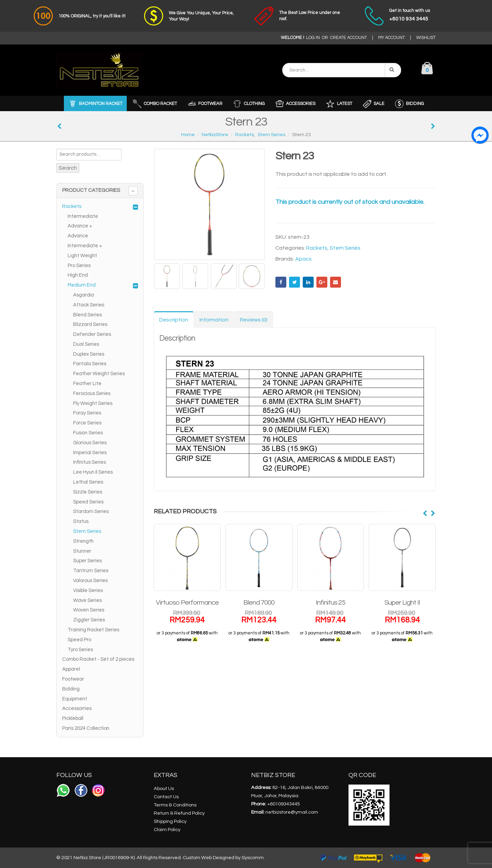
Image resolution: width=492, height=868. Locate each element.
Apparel (71, 669)
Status (81, 521)
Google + (322, 282)
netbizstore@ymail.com (292, 812)
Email (336, 282)
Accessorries (77, 708)
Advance (78, 236)
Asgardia (84, 295)
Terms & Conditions (175, 805)
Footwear (73, 679)
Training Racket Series (93, 630)
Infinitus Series (90, 462)
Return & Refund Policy (179, 813)
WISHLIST (426, 38)
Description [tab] (174, 320)
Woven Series (89, 610)
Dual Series (86, 344)
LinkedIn (308, 282)
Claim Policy (167, 830)
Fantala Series (90, 364)
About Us (164, 788)
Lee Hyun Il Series (93, 472)
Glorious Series (90, 443)
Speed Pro (79, 640)
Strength (83, 541)
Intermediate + (85, 246)
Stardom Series (91, 511)
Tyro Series (80, 650)
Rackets (317, 248)
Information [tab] (214, 320)
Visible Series (88, 590)
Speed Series (88, 502)
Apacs (303, 259)
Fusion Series (88, 433)
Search (68, 168)
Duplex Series (89, 354)
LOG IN (313, 38)
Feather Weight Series (99, 374)
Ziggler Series (89, 620)
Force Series (87, 423)
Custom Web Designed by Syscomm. (224, 858)
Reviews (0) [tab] (254, 320)
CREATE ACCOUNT (348, 38)
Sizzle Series (88, 492)
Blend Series (87, 315)
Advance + (80, 226)
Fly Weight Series (93, 403)
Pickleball (73, 718)
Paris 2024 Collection (86, 728)
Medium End (82, 285)
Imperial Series (90, 453)
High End (78, 275)
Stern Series (345, 248)
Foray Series (87, 413)
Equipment (75, 699)
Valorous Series (90, 581)
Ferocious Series (92, 393)
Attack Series (89, 305)
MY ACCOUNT (392, 38)
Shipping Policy (170, 821)
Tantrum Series (91, 571)
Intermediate (83, 216)
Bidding (71, 689)
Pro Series (79, 266)
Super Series (87, 561)
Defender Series (92, 334)
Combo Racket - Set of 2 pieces (98, 659)
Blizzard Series (90, 324)
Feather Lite (87, 384)
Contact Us (166, 797)
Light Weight (82, 256)
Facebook (281, 282)
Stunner (82, 551)
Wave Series (87, 600)
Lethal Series (88, 482)
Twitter (295, 282)
